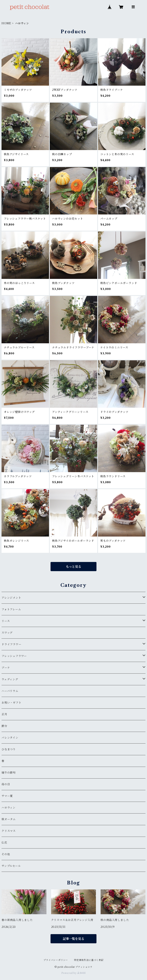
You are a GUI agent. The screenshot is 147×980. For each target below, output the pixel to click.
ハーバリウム (10, 691)
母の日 (6, 784)
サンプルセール (11, 866)
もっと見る (73, 567)
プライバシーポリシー (56, 960)
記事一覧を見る (73, 939)
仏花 (4, 843)
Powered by (74, 973)
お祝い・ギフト (11, 703)
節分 (4, 726)
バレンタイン (10, 738)
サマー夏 (7, 796)
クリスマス (9, 831)
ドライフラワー (11, 644)
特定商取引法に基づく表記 (89, 960)
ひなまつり (9, 749)
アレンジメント (11, 598)
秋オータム (9, 819)
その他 (6, 854)
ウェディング (10, 679)
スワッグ (7, 633)
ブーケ (6, 668)
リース (6, 621)
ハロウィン (9, 808)
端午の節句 (9, 773)
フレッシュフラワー (14, 656)
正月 (4, 714)
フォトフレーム (11, 609)
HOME (6, 23)
